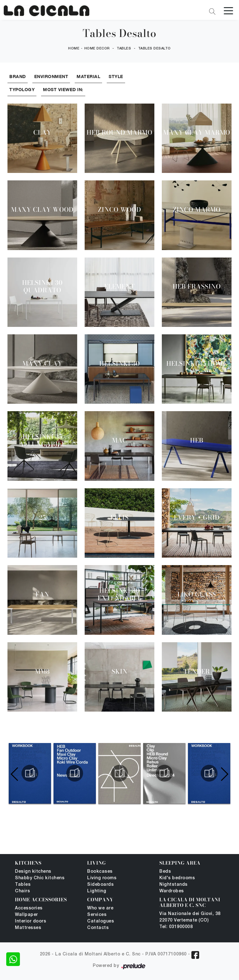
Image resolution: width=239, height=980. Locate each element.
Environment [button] (51, 76)
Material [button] (88, 76)
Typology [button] (22, 89)
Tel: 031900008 (176, 927)
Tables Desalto (155, 49)
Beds (165, 872)
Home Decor (97, 49)
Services (97, 915)
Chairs (22, 891)
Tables (124, 49)
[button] (224, 774)
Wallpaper (26, 915)
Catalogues (101, 921)
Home (74, 49)
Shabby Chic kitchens (40, 878)
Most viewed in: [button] (63, 89)
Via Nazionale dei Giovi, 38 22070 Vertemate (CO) (190, 917)
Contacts (98, 928)
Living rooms (102, 878)
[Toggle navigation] (228, 10)
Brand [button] (18, 76)
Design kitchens (33, 872)
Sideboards (100, 885)
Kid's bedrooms (177, 878)
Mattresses (28, 928)
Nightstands (173, 885)
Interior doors (30, 921)
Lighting (97, 891)
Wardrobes (172, 891)
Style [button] (116, 76)
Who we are (100, 908)
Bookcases (100, 872)
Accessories (29, 908)
